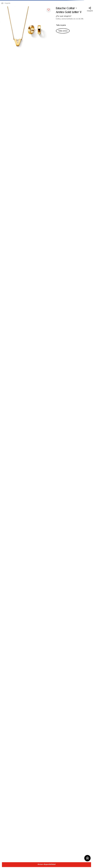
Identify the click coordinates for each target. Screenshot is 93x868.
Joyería (8, 3)
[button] (63, 31)
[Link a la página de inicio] (2, 3)
